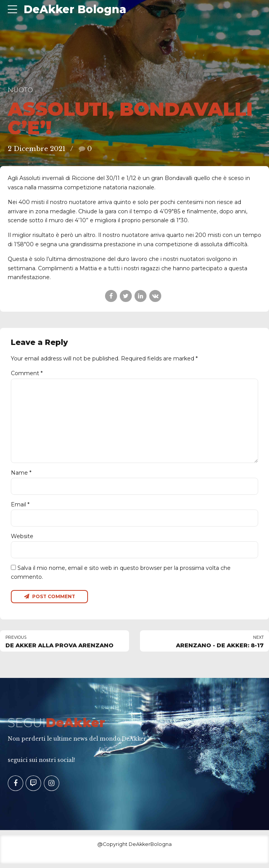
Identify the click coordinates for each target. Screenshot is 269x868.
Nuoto (20, 90)
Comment (27, 373)
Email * (20, 508)
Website (22, 540)
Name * (21, 476)
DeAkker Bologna (75, 9)
